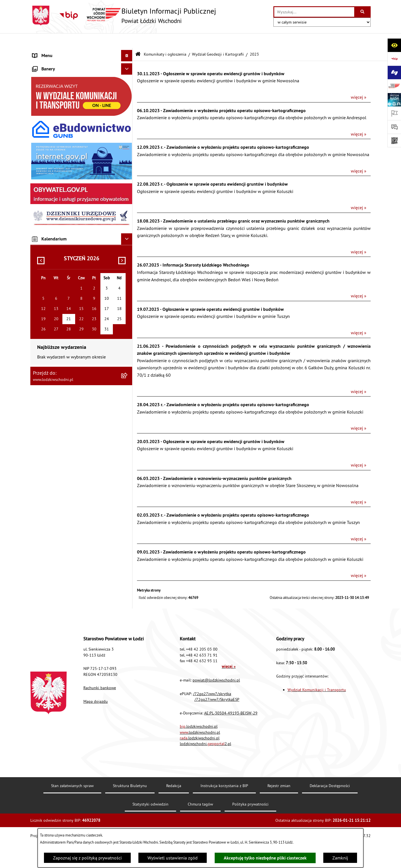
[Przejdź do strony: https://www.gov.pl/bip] (394, 59)
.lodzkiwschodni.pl (199, 750)
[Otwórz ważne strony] (394, 113)
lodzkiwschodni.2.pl (205, 768)
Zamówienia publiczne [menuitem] (55, 132)
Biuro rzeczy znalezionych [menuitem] (57, 189)
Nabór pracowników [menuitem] (52, 246)
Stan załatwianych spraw (72, 810)
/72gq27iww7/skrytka (212, 717)
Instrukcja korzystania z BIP (224, 810)
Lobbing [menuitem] (41, 166)
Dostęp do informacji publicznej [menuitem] (63, 200)
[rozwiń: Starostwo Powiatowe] (128, 75)
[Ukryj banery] (127, 316)
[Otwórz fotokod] (394, 141)
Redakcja (174, 810)
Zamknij (340, 858)
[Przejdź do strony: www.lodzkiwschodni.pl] (394, 86)
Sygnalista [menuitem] (43, 257)
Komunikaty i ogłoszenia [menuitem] (56, 121)
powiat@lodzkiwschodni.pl (216, 704)
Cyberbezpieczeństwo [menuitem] (53, 291)
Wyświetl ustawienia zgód (173, 858)
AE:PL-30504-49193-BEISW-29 (231, 737)
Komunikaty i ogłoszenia (165, 39)
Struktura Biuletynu (130, 810)
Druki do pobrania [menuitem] (50, 303)
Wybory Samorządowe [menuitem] (54, 269)
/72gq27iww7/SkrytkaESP (217, 723)
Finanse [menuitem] (40, 110)
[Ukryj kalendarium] (127, 486)
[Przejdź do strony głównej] (123, 16)
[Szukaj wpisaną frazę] (363, 12)
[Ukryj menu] (127, 41)
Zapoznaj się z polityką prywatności (87, 858)
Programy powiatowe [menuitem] (53, 178)
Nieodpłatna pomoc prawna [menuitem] (60, 144)
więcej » (359, 82)
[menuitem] (81, 64)
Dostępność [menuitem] (44, 212)
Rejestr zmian (279, 810)
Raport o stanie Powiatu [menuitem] (56, 98)
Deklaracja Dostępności (330, 810)
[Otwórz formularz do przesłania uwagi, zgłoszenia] (394, 127)
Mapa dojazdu (96, 725)
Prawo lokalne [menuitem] (47, 87)
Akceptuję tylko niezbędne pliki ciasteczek (265, 858)
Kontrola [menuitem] (41, 234)
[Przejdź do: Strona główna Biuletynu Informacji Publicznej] (138, 40)
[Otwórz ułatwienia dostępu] (394, 45)
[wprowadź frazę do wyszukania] (314, 12)
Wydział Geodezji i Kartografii (218, 39)
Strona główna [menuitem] (47, 52)
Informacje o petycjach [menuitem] (54, 155)
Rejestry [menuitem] (40, 280)
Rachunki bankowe (100, 712)
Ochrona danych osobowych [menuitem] (60, 223)
